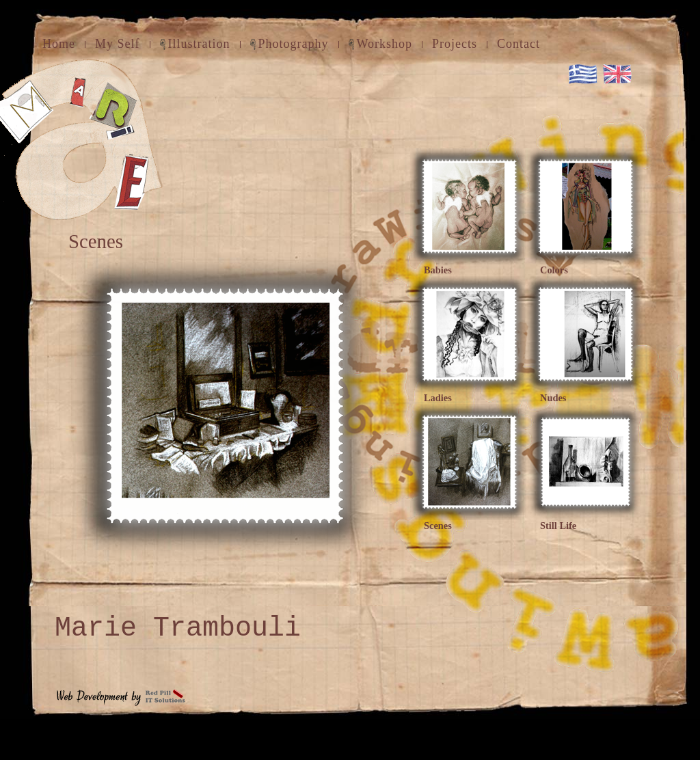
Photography (294, 44)
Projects (455, 44)
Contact (519, 44)
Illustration (199, 44)
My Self (118, 44)
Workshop (385, 44)
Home (59, 44)
